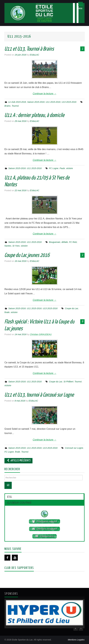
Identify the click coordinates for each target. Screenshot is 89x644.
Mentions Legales (76, 640)
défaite (65, 242)
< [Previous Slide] (76, 628)
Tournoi (15, 106)
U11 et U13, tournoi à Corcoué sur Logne (39, 395)
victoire (70, 168)
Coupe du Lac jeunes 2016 (27, 255)
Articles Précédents (18, 461)
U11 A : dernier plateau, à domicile (34, 115)
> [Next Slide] (81, 628)
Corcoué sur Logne (74, 448)
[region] (44, 613)
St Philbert (68, 382)
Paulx (62, 168)
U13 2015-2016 (69, 102)
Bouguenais (55, 242)
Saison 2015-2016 (36, 102)
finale (7, 312)
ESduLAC (34, 55)
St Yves (16, 246)
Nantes (8, 246)
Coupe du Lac (72, 308)
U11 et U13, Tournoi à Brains (29, 49)
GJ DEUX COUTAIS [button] (19, 503)
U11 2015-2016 (53, 102)
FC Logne (54, 168)
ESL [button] (10, 497)
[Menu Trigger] (80, 6)
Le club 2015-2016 (17, 102)
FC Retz (73, 242)
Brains (7, 106)
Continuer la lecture (44, 94)
